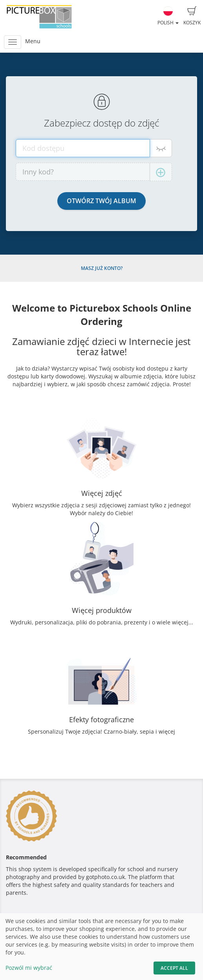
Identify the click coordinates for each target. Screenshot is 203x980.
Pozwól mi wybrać (29, 968)
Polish (168, 16)
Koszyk (192, 16)
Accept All (174, 968)
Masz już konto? (102, 268)
